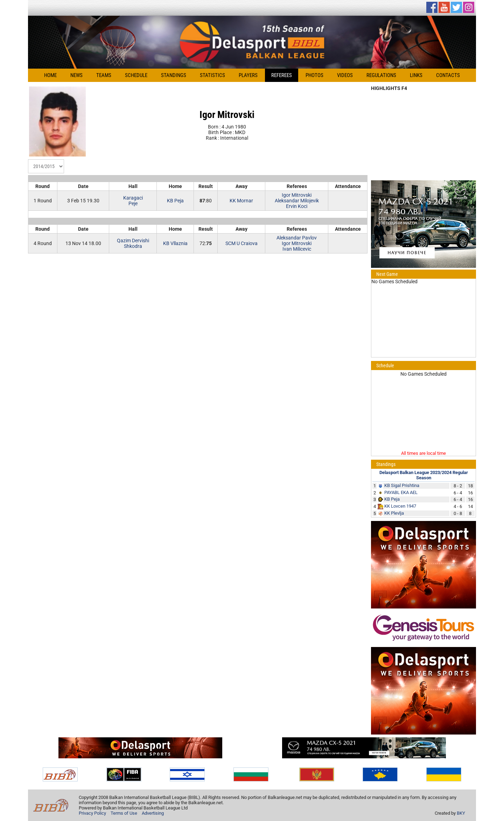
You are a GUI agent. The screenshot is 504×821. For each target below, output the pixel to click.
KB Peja (175, 201)
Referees (282, 75)
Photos (314, 75)
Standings (174, 75)
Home (50, 75)
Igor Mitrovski (297, 195)
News (76, 75)
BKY (461, 813)
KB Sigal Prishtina (402, 485)
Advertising (153, 813)
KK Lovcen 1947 (400, 506)
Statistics (212, 75)
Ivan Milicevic (297, 249)
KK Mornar (241, 201)
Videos (345, 75)
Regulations (381, 75)
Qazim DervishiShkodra (133, 243)
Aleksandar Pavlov (297, 238)
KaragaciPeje (133, 201)
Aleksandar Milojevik (297, 201)
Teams (104, 75)
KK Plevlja (394, 513)
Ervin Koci (297, 206)
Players (248, 75)
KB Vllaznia (175, 243)
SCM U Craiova (241, 243)
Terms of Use (124, 813)
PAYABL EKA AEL (401, 492)
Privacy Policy (92, 813)
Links (416, 75)
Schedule (136, 75)
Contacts (448, 75)
